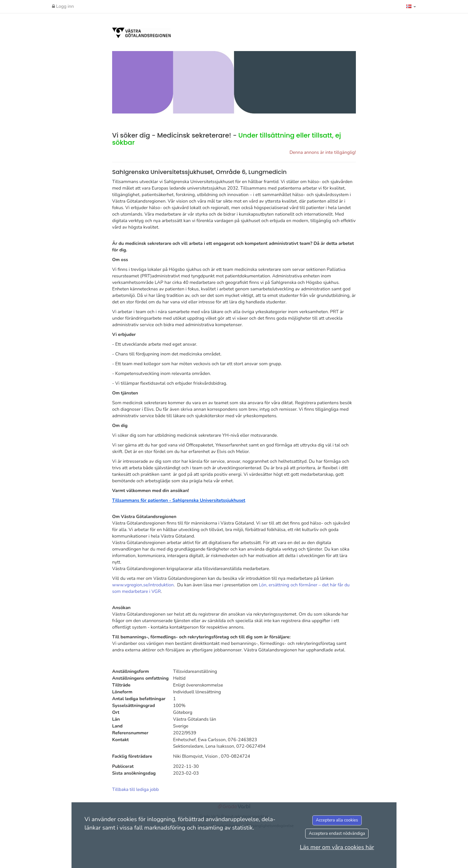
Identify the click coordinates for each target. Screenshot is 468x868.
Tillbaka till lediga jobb (136, 789)
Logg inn (63, 6)
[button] (411, 7)
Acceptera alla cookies (337, 820)
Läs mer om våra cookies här (337, 847)
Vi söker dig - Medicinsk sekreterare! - (227, 139)
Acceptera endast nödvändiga (337, 834)
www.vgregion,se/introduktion (143, 585)
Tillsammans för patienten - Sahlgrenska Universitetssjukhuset (179, 500)
